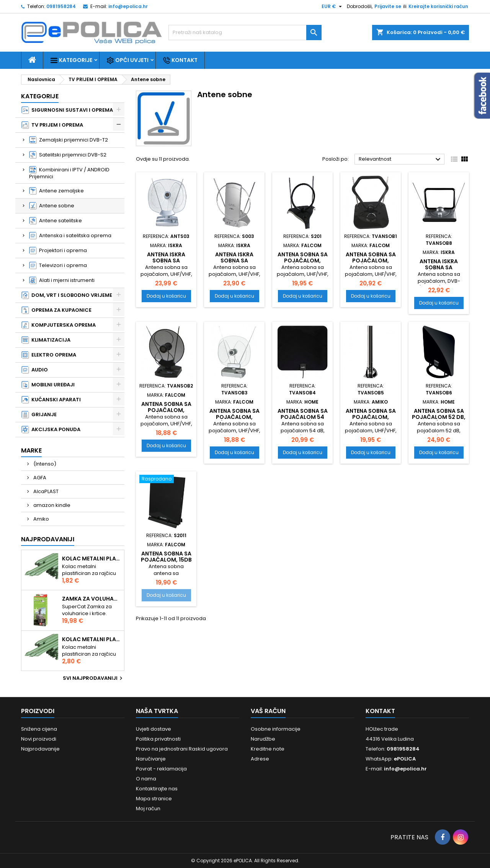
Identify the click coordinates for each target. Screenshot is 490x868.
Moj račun (148, 809)
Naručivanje (151, 759)
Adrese (260, 759)
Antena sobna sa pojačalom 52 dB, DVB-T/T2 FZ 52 (439, 417)
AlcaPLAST (45, 491)
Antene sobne (52, 206)
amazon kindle (51, 505)
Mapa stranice (154, 799)
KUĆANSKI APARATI (51, 400)
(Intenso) (44, 464)
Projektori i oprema (58, 251)
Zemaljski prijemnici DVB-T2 (69, 140)
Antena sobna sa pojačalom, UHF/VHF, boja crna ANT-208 (303, 264)
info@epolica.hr (128, 6)
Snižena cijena (39, 729)
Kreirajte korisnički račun (438, 6)
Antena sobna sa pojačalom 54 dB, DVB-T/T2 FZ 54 (303, 420)
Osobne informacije (276, 729)
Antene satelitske (56, 221)
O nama (146, 779)
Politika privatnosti (158, 739)
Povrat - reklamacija (161, 769)
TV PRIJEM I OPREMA (52, 125)
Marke (31, 450)
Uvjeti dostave (154, 729)
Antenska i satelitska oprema (70, 236)
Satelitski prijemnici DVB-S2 (68, 155)
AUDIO (35, 370)
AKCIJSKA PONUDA (51, 430)
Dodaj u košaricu (166, 296)
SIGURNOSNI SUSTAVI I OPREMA (67, 110)
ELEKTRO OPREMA (49, 355)
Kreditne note (268, 749)
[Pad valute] (333, 7)
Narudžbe (263, 739)
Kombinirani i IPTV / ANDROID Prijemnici (69, 173)
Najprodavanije (40, 749)
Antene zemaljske (56, 191)
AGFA (39, 478)
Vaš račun (268, 711)
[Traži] (245, 33)
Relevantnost (401, 160)
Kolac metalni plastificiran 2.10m (91, 639)
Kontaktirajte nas (157, 789)
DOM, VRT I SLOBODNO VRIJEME (67, 295)
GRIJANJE (39, 415)
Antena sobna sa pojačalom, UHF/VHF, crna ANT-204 (166, 413)
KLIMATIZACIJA (46, 340)
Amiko (41, 519)
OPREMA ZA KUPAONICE (56, 310)
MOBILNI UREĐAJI (48, 385)
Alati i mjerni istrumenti (62, 280)
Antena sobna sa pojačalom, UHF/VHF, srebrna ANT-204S (234, 420)
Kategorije (71, 60)
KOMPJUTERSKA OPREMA (59, 325)
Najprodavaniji (48, 539)
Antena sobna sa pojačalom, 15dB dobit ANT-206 (166, 560)
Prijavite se (388, 6)
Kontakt (180, 60)
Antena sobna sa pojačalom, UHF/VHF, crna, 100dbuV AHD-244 (371, 420)
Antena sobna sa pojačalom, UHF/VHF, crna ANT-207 (371, 264)
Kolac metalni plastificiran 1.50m (91, 559)
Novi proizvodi (39, 739)
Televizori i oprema (58, 265)
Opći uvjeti (127, 60)
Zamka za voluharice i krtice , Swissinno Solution (91, 599)
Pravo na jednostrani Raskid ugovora (182, 749)
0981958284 (61, 6)
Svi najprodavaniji (94, 678)
